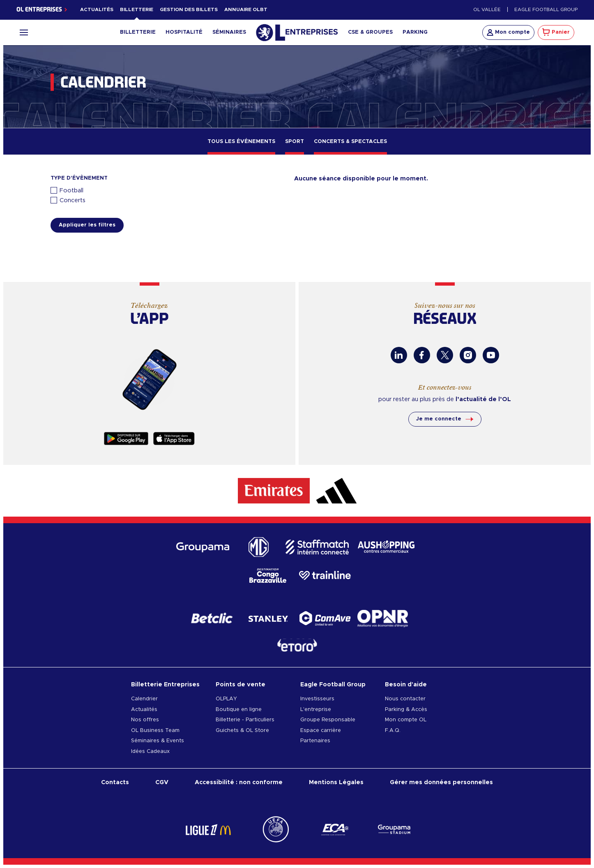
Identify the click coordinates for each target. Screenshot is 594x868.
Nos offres (145, 720)
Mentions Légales (336, 782)
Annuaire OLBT (246, 10)
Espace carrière (321, 731)
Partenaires (315, 741)
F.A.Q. (393, 731)
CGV (162, 782)
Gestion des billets (189, 10)
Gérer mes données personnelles (441, 782)
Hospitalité (184, 32)
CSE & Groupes (370, 32)
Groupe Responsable (328, 720)
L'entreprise (316, 710)
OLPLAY (226, 699)
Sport (295, 142)
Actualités (97, 10)
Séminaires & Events (158, 741)
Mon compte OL (406, 720)
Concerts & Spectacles (350, 142)
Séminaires (229, 32)
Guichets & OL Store (242, 731)
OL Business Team (155, 731)
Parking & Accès (406, 710)
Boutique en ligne (239, 710)
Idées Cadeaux (150, 751)
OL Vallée (487, 10)
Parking (415, 32)
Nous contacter (405, 699)
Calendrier (144, 699)
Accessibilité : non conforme (239, 782)
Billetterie (137, 10)
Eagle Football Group (546, 10)
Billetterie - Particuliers (245, 720)
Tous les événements (241, 142)
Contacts (115, 782)
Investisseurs (317, 699)
